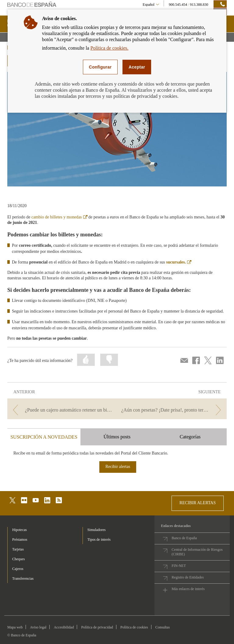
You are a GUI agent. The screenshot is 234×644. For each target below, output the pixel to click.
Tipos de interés (99, 540)
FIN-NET (179, 566)
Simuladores (97, 530)
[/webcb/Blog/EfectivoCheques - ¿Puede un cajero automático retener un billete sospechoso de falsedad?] (62, 410)
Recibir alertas (118, 467)
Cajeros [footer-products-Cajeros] (18, 569)
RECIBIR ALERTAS (198, 503)
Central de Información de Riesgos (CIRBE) (197, 552)
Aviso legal (38, 627)
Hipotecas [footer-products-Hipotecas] (19, 530)
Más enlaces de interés (188, 589)
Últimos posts (117, 437)
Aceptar (137, 67)
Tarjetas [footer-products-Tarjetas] (18, 549)
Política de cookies (134, 627)
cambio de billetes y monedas (59, 217)
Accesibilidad (64, 627)
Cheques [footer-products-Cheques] (18, 559)
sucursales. (179, 262)
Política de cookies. (110, 48)
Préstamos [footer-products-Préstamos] (20, 540)
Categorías (190, 437)
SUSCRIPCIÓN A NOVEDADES (44, 437)
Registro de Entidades (188, 577)
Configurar (100, 67)
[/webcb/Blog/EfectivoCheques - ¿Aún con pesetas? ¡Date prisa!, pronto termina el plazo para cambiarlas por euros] (172, 410)
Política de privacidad (97, 627)
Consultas (163, 627)
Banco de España (184, 538)
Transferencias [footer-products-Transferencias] (23, 579)
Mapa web (15, 627)
